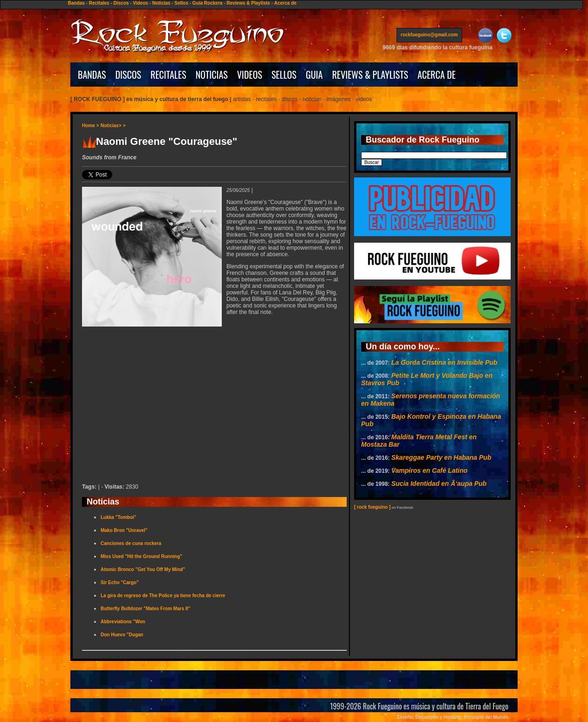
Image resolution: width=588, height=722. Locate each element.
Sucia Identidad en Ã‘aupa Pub (439, 484)
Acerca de (286, 3)
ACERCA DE (437, 75)
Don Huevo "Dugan (122, 635)
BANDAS (92, 75)
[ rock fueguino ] (372, 507)
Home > (90, 126)
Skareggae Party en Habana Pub (441, 457)
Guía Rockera (207, 3)
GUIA (314, 75)
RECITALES (168, 75)
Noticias (161, 3)
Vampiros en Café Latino (430, 470)
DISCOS (129, 75)
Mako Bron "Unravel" (124, 530)
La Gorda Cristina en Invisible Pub (444, 362)
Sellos (181, 3)
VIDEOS (250, 75)
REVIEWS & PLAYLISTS (370, 75)
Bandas (76, 3)
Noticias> (111, 126)
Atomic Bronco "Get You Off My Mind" (143, 569)
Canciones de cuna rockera (131, 543)
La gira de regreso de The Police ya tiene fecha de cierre (163, 596)
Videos (140, 3)
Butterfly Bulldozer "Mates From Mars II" (145, 609)
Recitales (99, 3)
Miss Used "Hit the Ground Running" (141, 556)
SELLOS (284, 75)
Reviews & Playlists (248, 3)
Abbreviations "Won (123, 622)
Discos (121, 3)
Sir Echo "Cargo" (120, 582)
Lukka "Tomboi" (119, 517)
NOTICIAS (212, 75)
